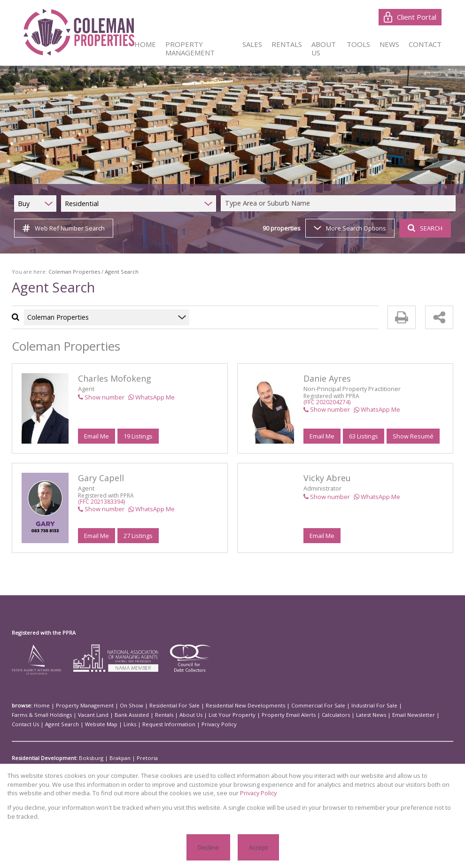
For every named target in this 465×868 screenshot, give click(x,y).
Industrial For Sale (338, 706)
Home (40, 706)
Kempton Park (230, 768)
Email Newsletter (282, 715)
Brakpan (114, 758)
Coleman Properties (68, 272)
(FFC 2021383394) (102, 502)
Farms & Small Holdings (392, 706)
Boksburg (89, 758)
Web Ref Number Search (62, 228)
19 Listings (138, 436)
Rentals (61, 715)
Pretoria (137, 758)
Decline (208, 847)
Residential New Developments (222, 706)
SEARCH (424, 228)
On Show (119, 706)
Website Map (388, 715)
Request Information (35, 724)
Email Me (97, 436)
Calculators (212, 715)
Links (413, 715)
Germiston (160, 768)
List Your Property (120, 715)
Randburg (289, 768)
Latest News (244, 715)
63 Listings (363, 436)
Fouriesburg (129, 768)
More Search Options (349, 228)
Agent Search (352, 715)
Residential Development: (44, 758)
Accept (258, 847)
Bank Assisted (31, 715)
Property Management (78, 706)
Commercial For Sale (287, 706)
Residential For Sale (158, 706)
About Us (85, 715)
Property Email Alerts (170, 715)
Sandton (315, 768)
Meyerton (262, 768)
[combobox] (340, 203)
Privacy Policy (80, 724)
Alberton (75, 768)
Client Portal (411, 17)
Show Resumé (412, 436)
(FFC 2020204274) (327, 402)
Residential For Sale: (38, 768)
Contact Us (319, 715)
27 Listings (138, 535)
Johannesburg (193, 768)
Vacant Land (439, 706)
